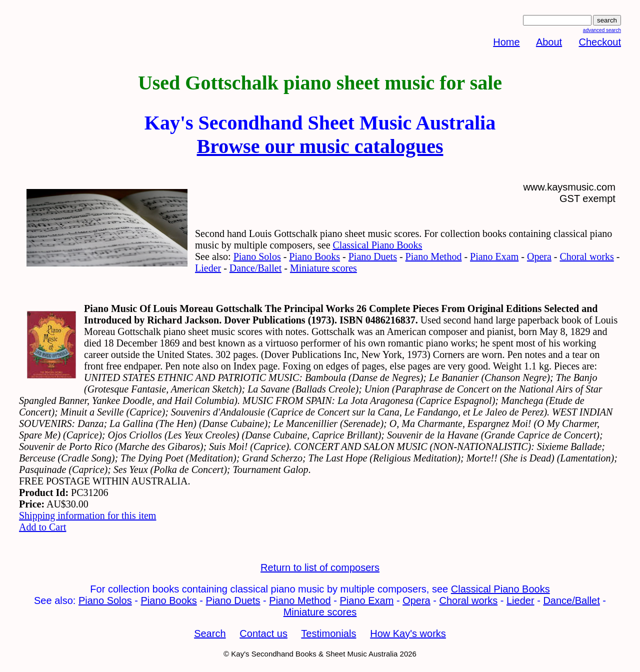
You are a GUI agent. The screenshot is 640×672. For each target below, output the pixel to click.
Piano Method (434, 256)
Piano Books (314, 256)
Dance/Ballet (255, 268)
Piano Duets (373, 256)
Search (210, 633)
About (549, 42)
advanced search (602, 30)
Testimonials (328, 633)
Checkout (600, 42)
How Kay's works (408, 633)
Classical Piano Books (378, 245)
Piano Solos (257, 256)
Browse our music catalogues (320, 146)
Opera (539, 256)
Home (506, 42)
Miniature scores (323, 268)
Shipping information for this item (87, 515)
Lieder (208, 268)
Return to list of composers (320, 567)
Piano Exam (494, 256)
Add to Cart (42, 527)
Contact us (263, 633)
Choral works (586, 256)
